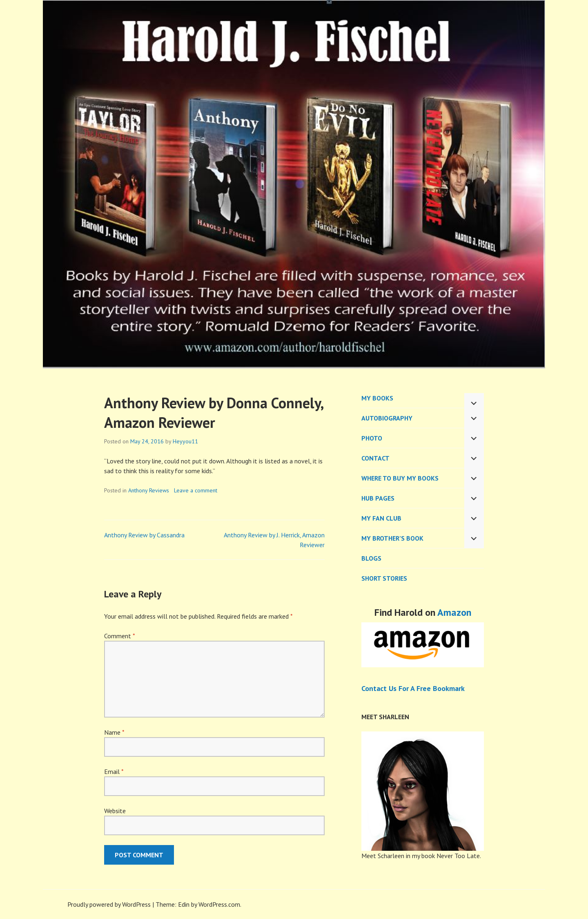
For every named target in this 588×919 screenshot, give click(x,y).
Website (115, 811)
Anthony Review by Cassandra (144, 535)
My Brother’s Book (392, 538)
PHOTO (372, 438)
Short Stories (384, 578)
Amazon (454, 612)
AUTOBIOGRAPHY (387, 418)
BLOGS (371, 558)
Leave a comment (196, 490)
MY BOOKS (377, 398)
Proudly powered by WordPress (109, 904)
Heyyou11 (185, 441)
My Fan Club (381, 518)
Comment (119, 636)
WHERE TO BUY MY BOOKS (400, 478)
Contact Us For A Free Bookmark (413, 688)
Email (114, 771)
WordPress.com (219, 904)
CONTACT (375, 458)
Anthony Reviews (149, 490)
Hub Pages (378, 498)
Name (114, 732)
